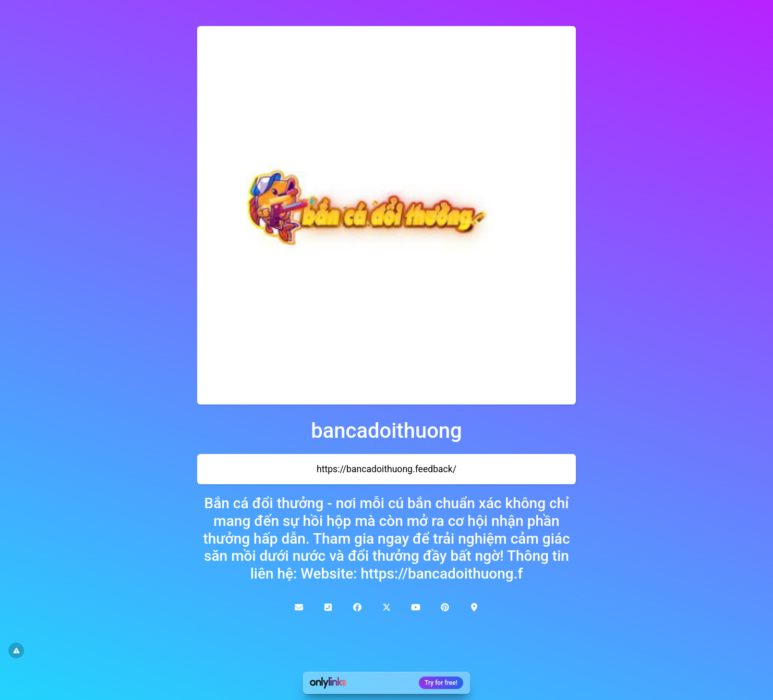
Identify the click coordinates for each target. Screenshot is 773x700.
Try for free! (441, 683)
